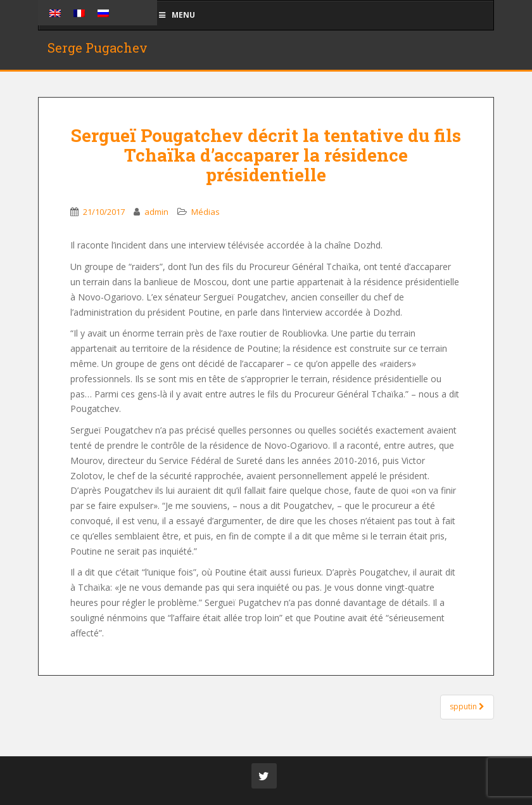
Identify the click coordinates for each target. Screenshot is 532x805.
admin (156, 212)
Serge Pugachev (98, 48)
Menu (176, 15)
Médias (206, 212)
